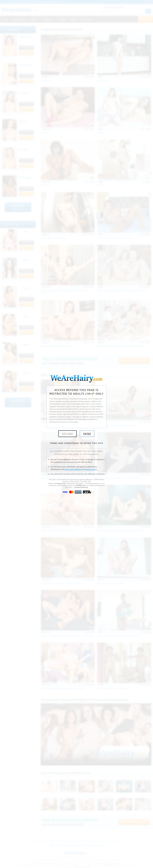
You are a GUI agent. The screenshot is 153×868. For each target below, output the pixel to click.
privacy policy (91, 469)
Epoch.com (61, 483)
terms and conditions (73, 469)
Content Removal (81, 487)
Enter (87, 434)
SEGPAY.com (81, 485)
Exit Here (68, 434)
